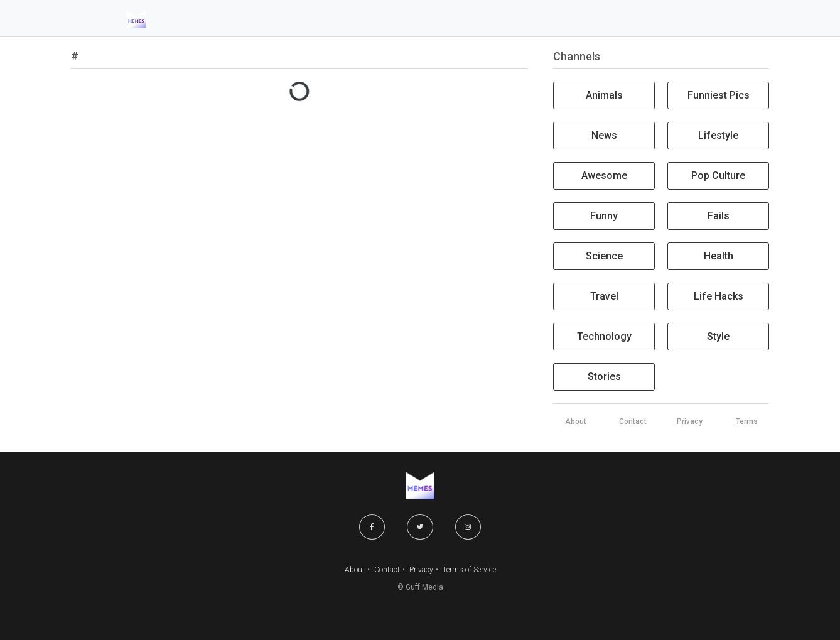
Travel (604, 296)
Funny (604, 216)
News (604, 135)
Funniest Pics (719, 95)
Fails (719, 216)
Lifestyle (718, 135)
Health (719, 256)
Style (718, 336)
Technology (604, 336)
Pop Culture (718, 176)
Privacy (421, 570)
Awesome (604, 176)
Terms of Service (469, 570)
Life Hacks (719, 296)
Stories (604, 377)
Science (604, 256)
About (355, 570)
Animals (604, 95)
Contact (387, 570)
